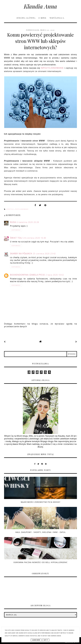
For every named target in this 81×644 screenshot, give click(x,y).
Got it (46, 640)
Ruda (13, 222)
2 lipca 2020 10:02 (55, 275)
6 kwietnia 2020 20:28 (28, 222)
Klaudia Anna (40, 6)
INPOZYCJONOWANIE (52, 68)
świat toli (16, 238)
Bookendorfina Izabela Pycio (27, 275)
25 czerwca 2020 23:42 (44, 254)
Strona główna (26, 18)
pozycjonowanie (22, 209)
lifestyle (10, 209)
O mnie (43, 18)
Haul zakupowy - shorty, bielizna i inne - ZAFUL (40, 532)
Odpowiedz (16, 230)
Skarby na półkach (21, 254)
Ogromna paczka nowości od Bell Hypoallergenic (40, 562)
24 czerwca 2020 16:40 (35, 238)
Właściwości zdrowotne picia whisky (40, 502)
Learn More (36, 640)
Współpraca (57, 18)
